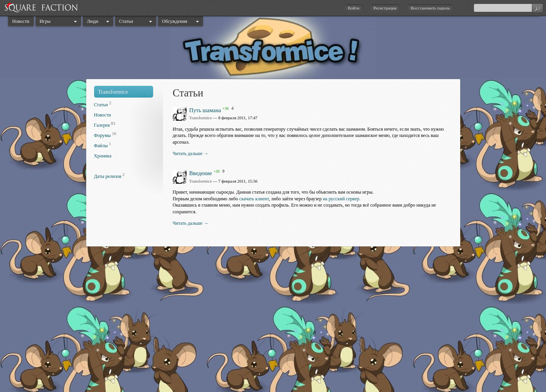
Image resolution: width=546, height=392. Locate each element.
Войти (353, 8)
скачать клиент (254, 199)
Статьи (126, 21)
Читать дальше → (191, 153)
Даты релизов (108, 176)
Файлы (101, 146)
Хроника (103, 156)
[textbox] (508, 8)
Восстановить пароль (430, 8)
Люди (93, 21)
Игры (45, 21)
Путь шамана (205, 110)
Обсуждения (175, 21)
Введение (201, 173)
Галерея (102, 125)
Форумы (103, 135)
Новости (21, 21)
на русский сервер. (342, 199)
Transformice (113, 92)
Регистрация (385, 8)
